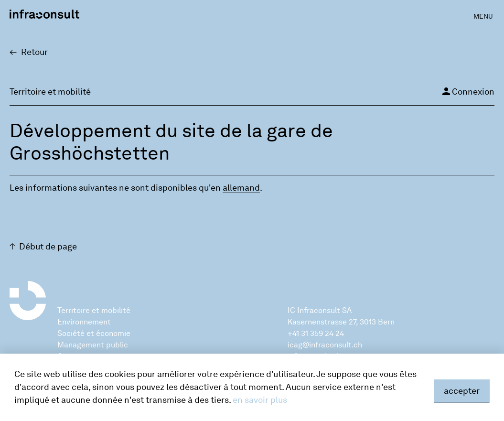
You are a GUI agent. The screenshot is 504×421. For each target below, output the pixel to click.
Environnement (84, 322)
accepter (462, 391)
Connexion (467, 91)
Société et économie (94, 333)
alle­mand (241, 188)
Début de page (48, 247)
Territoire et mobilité (94, 310)
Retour (34, 52)
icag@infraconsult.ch (325, 345)
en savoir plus (260, 400)
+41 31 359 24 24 (316, 333)
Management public (93, 345)
